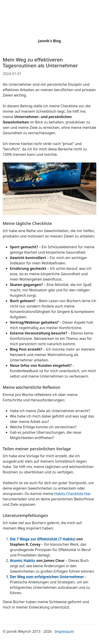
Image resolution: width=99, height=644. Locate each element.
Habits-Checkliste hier (73, 494)
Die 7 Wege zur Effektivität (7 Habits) (43, 539)
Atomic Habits (23, 560)
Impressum (64, 631)
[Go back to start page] (49, 21)
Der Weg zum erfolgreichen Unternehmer (47, 577)
